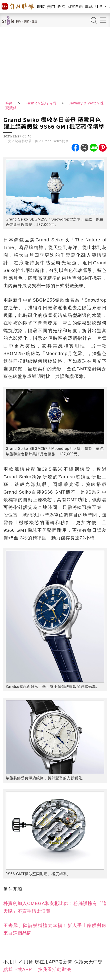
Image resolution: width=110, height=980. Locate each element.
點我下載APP (18, 969)
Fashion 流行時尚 (41, 103)
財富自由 (75, 7)
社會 (99, 7)
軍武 (89, 7)
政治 (61, 7)
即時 (41, 7)
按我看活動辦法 (55, 969)
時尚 (9, 103)
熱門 (51, 7)
